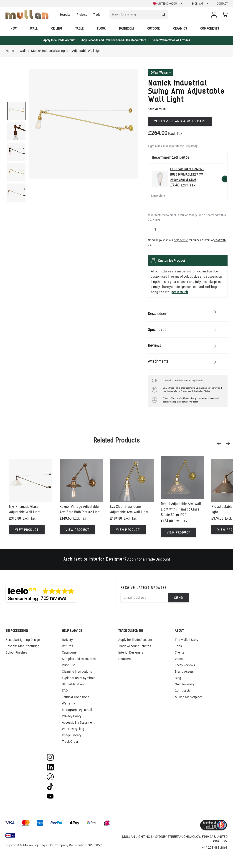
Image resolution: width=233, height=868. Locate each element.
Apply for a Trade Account (59, 40)
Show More (158, 196)
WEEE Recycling (73, 729)
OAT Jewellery (185, 684)
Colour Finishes (16, 652)
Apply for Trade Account (135, 640)
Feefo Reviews (185, 665)
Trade (97, 15)
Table (79, 28)
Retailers (124, 659)
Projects (82, 15)
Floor (101, 28)
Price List (68, 665)
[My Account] (215, 15)
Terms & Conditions (76, 697)
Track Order (70, 742)
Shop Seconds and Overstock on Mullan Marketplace (113, 40)
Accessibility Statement (78, 722)
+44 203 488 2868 (215, 848)
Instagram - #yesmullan (79, 710)
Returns (67, 646)
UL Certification (73, 684)
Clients (180, 652)
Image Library (72, 735)
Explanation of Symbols (79, 678)
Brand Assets (184, 672)
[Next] (229, 443)
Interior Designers (131, 652)
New (14, 28)
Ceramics (180, 28)
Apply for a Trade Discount (149, 559)
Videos (180, 659)
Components (210, 28)
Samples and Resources (79, 659)
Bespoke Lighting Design (23, 640)
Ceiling (57, 28)
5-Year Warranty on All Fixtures (171, 40)
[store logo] (27, 14)
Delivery (67, 640)
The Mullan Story (187, 640)
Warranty (68, 703)
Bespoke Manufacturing (22, 646)
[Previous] (220, 443)
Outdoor (153, 28)
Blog (178, 678)
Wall (34, 28)
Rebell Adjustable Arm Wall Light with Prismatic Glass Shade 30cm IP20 (181, 509)
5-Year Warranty (161, 73)
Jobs (178, 646)
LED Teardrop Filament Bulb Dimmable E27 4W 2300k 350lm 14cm (187, 174)
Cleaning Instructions (77, 672)
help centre (181, 240)
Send (179, 598)
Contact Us (183, 691)
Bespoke (65, 15)
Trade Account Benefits (135, 646)
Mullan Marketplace (189, 697)
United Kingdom (168, 4)
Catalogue (69, 652)
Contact (222, 4)
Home (10, 51)
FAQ (65, 691)
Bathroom (126, 28)
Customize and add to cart (180, 121)
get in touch (180, 292)
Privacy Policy (72, 716)
